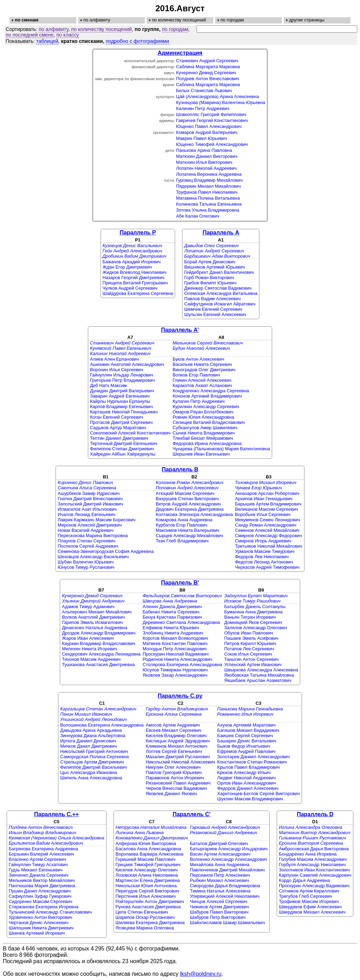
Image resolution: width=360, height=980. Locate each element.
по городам (175, 29)
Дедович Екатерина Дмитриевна (190, 509)
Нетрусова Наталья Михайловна (151, 827)
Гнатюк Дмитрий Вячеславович (90, 499)
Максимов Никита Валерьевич (188, 530)
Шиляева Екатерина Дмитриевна (150, 923)
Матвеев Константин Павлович (175, 643)
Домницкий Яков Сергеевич (253, 622)
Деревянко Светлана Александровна (181, 622)
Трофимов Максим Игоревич (309, 901)
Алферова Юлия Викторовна (146, 843)
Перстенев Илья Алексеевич (146, 896)
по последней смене (30, 35)
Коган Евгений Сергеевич (117, 417)
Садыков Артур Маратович (118, 428)
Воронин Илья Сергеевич (117, 370)
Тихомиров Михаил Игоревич (265, 482)
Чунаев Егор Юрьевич (258, 488)
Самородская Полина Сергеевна (94, 757)
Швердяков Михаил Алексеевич (312, 912)
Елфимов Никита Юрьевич (171, 628)
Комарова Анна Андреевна (184, 520)
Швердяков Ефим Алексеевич (310, 907)
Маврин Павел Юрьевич (202, 138)
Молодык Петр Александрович (175, 649)
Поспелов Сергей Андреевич (88, 546)
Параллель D (315, 814)
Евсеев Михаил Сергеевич (173, 730)
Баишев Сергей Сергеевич (245, 736)
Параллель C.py (180, 696)
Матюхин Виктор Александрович (314, 833)
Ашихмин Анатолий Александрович (127, 364)
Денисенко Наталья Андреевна (95, 628)
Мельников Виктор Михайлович (42, 880)
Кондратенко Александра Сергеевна (211, 391)
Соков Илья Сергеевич (248, 654)
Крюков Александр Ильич (244, 772)
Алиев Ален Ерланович (114, 359)
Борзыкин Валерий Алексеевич (41, 854)
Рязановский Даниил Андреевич (224, 833)
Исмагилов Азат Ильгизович (87, 509)
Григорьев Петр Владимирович (122, 380)
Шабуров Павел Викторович (219, 912)
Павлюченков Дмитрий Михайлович (227, 870)
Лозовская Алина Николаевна (147, 875)
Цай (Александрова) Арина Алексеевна (218, 96)
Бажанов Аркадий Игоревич (132, 262)
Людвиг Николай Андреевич (247, 778)
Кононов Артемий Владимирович (207, 396)
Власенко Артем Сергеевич (37, 859)
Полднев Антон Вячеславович (208, 79)
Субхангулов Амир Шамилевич (205, 428)
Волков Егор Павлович (196, 375)
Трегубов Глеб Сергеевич (306, 896)
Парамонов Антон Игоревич (175, 778)
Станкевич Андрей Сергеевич (207, 61)
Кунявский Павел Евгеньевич (121, 348)
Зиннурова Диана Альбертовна (93, 736)
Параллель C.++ (56, 814)
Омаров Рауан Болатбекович (203, 412)
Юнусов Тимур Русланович (86, 567)
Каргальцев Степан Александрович (98, 709)
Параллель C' (192, 814)
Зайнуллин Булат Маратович (256, 596)
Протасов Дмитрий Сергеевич (121, 422)
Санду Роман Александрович (265, 525)
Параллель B (180, 469)
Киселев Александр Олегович (147, 870)
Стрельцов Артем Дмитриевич (92, 762)
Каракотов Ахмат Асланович (202, 385)
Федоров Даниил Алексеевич (248, 788)
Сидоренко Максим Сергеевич (41, 901)
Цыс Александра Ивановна (88, 772)
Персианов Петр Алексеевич (220, 875)
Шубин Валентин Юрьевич (86, 562)
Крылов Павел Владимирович (249, 767)
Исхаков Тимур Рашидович (252, 601)
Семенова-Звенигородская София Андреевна (106, 551)
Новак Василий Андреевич (86, 530)
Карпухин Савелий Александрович (315, 875)
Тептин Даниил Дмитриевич (119, 438)
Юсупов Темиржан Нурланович (175, 670)
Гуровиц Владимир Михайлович (209, 180)
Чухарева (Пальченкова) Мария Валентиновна (221, 449)
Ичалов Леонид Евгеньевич (86, 514)
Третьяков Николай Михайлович (269, 546)
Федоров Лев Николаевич (262, 557)
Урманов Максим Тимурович (265, 551)
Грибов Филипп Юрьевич (210, 283)
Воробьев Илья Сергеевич (263, 514)
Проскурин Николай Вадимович (176, 654)
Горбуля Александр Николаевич (312, 865)
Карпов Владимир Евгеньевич (121, 407)
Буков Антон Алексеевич (198, 359)
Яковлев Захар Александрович (175, 675)
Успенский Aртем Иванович (253, 665)
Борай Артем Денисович (210, 262)
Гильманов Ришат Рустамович (312, 838)
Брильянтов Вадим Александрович (46, 843)
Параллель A (221, 233)
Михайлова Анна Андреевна (220, 865)
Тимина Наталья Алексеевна (220, 891)
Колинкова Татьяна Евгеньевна (209, 204)
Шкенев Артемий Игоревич (37, 933)
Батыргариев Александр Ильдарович (229, 849)
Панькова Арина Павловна (204, 150)
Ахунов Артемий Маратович (246, 725)
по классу (67, 35)
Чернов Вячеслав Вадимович (176, 788)
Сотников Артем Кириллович (309, 891)
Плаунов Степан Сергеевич (86, 541)
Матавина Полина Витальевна (208, 198)
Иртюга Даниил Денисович (88, 741)
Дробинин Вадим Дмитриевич (135, 256)
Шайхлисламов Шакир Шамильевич (227, 923)
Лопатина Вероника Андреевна (209, 174)
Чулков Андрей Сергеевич (130, 288)
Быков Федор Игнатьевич (244, 746)
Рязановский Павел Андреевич (178, 783)
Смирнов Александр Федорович (268, 536)
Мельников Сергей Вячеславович (208, 343)
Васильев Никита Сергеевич (202, 364)
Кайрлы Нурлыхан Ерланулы (120, 401)
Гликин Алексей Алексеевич (202, 380)
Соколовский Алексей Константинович (130, 433)
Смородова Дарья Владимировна (225, 886)
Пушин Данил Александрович (40, 891)
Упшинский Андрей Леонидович (94, 719)
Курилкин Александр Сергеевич (206, 407)
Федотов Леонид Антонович (264, 562)
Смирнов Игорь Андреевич (263, 541)
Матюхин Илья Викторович (204, 162)
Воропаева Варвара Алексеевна (150, 854)
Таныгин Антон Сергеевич (252, 659)
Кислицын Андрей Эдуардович (178, 741)
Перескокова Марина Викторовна (93, 536)
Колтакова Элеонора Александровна (194, 514)
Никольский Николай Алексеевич (180, 762)
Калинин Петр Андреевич (203, 108)
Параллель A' (180, 330)
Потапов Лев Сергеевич (249, 649)
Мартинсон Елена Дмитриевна (148, 880)
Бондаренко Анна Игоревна (308, 854)
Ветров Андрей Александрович (188, 504)
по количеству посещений (101, 29)
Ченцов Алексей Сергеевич (218, 901)
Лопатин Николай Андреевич (206, 168)
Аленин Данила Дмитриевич (172, 607)
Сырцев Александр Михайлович (189, 536)
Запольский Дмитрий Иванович (90, 504)
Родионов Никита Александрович (178, 659)
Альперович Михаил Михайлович (97, 612)
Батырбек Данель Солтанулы (255, 607)
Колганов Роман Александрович (189, 482)
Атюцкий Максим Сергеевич (185, 493)
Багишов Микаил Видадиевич (248, 730)
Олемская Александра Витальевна (221, 293)
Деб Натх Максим (108, 385)
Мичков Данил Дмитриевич (88, 746)
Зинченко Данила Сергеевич (39, 875)
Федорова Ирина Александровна (207, 443)
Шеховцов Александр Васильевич (93, 557)
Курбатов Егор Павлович (182, 525)
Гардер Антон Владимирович (177, 709)
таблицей (47, 41)
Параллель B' (180, 583)
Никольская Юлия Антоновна (146, 886)
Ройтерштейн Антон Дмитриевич (150, 901)
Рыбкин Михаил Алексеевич (219, 880)
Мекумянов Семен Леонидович (267, 520)
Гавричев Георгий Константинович (212, 120)
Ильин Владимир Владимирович (43, 833)
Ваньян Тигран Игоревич (250, 617)
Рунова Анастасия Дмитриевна (148, 907)
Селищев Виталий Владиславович (209, 422)
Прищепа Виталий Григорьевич (135, 283)
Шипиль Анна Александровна (91, 778)
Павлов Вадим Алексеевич (213, 299)
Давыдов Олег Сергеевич (211, 246)
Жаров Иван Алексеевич (88, 638)
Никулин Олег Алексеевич (173, 767)
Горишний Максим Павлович (146, 859)
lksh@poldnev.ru (201, 974)
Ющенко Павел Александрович (209, 126)
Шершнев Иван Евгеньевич (201, 454)
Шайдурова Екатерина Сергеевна (138, 293)
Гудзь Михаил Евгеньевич (36, 870)
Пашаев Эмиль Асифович (251, 638)
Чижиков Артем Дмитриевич (219, 907)
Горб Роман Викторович (209, 278)
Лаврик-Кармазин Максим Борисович (97, 520)
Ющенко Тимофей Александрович (212, 144)
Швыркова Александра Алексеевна (261, 670)
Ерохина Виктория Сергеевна (311, 843)
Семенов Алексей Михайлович (267, 530)
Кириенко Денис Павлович (85, 482)
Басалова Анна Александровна (149, 849)
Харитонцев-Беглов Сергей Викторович (259, 794)
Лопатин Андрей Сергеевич (214, 251)
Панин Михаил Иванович (86, 714)
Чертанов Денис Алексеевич (39, 923)
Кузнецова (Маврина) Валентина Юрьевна (221, 102)
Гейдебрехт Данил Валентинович (219, 272)
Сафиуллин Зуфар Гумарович (40, 896)
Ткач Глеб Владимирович (182, 541)
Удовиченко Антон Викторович (41, 917)
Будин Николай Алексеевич (201, 348)
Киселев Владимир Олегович (176, 736)
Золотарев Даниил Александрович (253, 757)
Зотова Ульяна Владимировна (208, 210)
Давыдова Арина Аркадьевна (91, 730)
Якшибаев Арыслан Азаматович (258, 680)
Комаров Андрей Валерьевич (207, 132)
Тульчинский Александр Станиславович (50, 912)
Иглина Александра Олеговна (310, 827)
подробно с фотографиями (137, 41)
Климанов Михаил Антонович (176, 746)
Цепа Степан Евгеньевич (142, 912)
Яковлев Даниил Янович (171, 794)
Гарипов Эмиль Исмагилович (92, 622)
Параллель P (138, 233)
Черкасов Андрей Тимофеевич (267, 567)
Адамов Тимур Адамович (88, 607)
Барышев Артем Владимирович (268, 504)
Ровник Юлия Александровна (203, 417)
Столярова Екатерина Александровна (182, 665)
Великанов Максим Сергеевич (266, 509)
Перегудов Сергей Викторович (147, 891)
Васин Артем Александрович (220, 854)
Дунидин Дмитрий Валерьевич (122, 391)
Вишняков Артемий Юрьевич (214, 267)
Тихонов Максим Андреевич (91, 659)
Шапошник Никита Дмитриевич (41, 928)
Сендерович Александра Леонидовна (101, 654)
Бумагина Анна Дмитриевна (253, 612)
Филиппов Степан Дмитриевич (122, 449)
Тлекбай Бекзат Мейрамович (203, 438)
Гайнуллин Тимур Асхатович (38, 865)
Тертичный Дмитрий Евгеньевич (124, 443)
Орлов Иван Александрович (247, 783)
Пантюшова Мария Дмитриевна (42, 886)
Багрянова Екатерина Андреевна (43, 849)
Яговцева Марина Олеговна (145, 928)
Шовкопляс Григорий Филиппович (211, 114)
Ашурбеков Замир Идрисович (89, 493)
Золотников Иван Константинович (314, 870)
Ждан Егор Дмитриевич (127, 267)
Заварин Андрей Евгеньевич (120, 396)
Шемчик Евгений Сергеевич (213, 309)
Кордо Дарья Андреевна (304, 880)
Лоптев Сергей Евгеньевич (174, 751)
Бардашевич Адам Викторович (217, 256)
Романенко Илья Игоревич (245, 714)
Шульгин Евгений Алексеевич (215, 314)
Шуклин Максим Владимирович (250, 799)
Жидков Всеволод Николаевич (135, 272)
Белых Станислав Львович (204, 91)
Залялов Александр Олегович (256, 628)
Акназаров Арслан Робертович (267, 493)
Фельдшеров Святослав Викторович (182, 596)
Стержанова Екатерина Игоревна (44, 907)
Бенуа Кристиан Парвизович (172, 617)
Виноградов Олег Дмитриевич (204, 370)
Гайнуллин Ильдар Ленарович (122, 375)
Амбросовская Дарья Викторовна (314, 849)
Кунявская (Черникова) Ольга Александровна (57, 838)
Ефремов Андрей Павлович (246, 751)
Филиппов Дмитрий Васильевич (93, 767)
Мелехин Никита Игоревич (89, 649)
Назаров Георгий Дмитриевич (134, 278)
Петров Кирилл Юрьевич (250, 643)
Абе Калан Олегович (198, 216)
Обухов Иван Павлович (249, 633)
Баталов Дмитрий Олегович (219, 843)
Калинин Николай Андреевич (120, 353)
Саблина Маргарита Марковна (208, 67)
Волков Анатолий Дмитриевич (93, 617)
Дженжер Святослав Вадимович (218, 288)
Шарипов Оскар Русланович (145, 917)
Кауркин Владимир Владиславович (99, 643)
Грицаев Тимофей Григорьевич (148, 865)
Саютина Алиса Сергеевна (87, 488)
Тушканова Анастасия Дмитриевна (98, 665)
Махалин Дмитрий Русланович (178, 757)
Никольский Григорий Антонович (94, 751)
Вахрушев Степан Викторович (187, 499)
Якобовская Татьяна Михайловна (259, 675)
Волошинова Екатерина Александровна (102, 725)
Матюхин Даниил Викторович (207, 156)
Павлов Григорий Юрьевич (173, 772)
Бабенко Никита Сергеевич (171, 612)
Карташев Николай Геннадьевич (124, 412)
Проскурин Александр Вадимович (314, 886)
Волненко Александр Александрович (229, 859)
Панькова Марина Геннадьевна (250, 709)
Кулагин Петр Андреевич (199, 401)
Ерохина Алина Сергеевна (173, 714)
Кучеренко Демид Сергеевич (206, 73)
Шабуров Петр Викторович (218, 917)
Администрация (180, 53)
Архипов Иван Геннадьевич (263, 499)
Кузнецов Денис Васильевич (132, 246)
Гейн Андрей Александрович (133, 251)
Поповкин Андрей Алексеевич (187, 488)
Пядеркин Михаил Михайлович (208, 186)
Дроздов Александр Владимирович (99, 633)
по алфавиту (53, 29)
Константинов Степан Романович (252, 762)
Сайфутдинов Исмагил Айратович (220, 304)
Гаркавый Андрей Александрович (225, 827)
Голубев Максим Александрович (313, 859)
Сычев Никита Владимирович (204, 433)
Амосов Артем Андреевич (173, 725)
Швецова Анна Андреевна (170, 601)
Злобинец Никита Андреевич (173, 633)
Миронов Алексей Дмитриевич (90, 525)
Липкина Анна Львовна (140, 833)
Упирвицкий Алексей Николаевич (225, 896)
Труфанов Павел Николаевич (207, 192)
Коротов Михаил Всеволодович (175, 638)
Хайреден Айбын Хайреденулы (123, 454)
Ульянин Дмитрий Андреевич (93, 601)
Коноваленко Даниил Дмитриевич (152, 838)
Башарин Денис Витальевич (247, 741)
